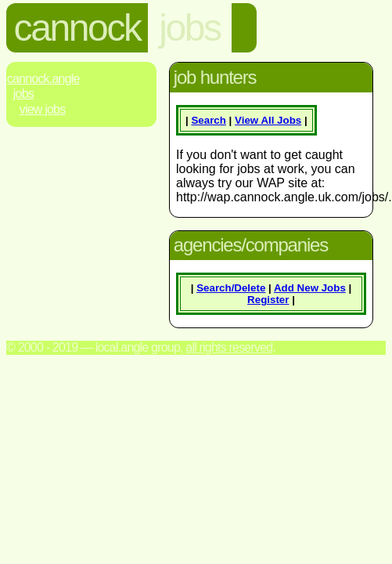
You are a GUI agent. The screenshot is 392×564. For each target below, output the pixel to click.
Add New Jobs (310, 288)
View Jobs (43, 109)
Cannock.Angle (43, 79)
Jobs (23, 94)
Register (268, 300)
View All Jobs (268, 120)
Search (208, 120)
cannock (77, 28)
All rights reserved (229, 347)
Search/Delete (231, 288)
